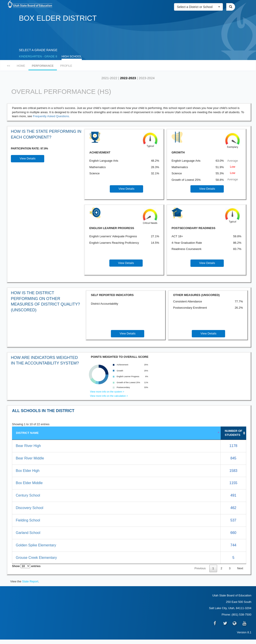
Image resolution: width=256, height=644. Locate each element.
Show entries (26, 566)
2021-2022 (109, 78)
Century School (28, 495)
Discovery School (30, 508)
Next (240, 568)
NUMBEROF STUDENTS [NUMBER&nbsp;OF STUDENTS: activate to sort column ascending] (233, 433)
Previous (200, 568)
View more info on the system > (107, 392)
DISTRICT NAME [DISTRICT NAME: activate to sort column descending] (27, 433)
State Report (30, 581)
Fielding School (28, 520)
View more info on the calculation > (109, 396)
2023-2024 (147, 78)
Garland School (28, 533)
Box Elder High (28, 471)
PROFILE (66, 66)
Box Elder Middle (29, 483)
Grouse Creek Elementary (36, 558)
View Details (27, 158)
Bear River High (28, 446)
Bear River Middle (30, 458)
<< (9, 66)
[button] (198, 7)
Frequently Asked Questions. (51, 116)
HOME (21, 66)
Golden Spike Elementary (36, 545)
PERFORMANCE (43, 66)
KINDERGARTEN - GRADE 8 (38, 56)
